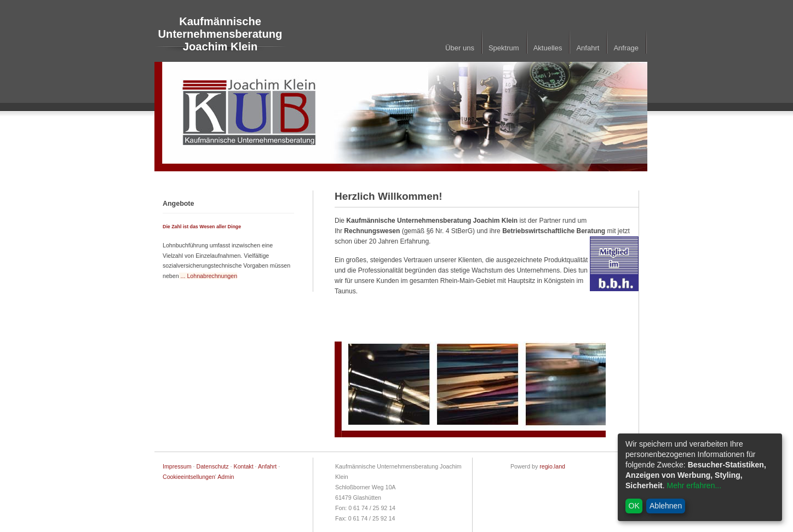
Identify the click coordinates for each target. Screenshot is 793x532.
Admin (226, 477)
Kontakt (244, 466)
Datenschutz (213, 466)
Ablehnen (666, 506)
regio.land (552, 466)
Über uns (460, 48)
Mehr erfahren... (694, 485)
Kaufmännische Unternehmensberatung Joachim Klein (220, 34)
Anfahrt (588, 48)
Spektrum (504, 48)
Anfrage (626, 48)
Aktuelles (548, 48)
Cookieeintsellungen (189, 477)
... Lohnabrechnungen (208, 276)
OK (634, 506)
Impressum (177, 466)
